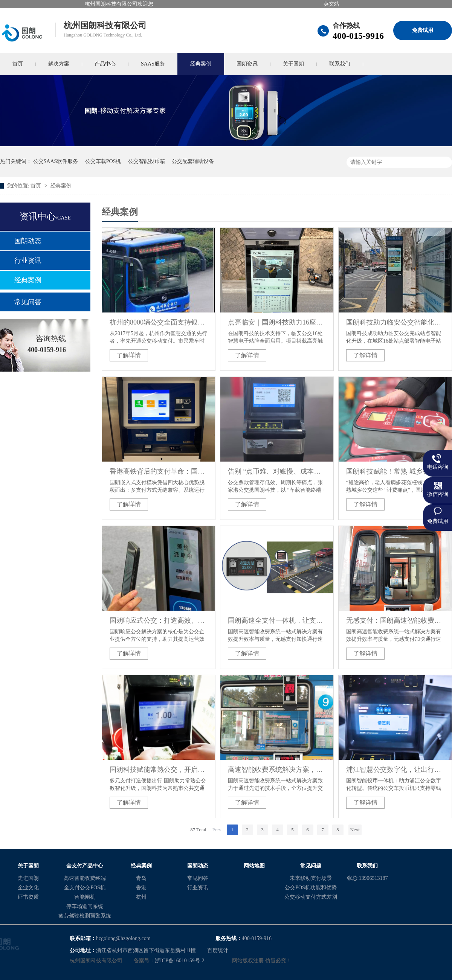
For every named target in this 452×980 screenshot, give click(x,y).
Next (355, 830)
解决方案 (59, 64)
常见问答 (28, 302)
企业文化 (28, 888)
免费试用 (423, 30)
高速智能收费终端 (85, 878)
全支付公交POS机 (85, 888)
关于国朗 (293, 64)
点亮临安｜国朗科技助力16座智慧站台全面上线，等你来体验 (277, 322)
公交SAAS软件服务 (56, 161)
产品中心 (105, 64)
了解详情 (129, 355)
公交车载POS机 (103, 161)
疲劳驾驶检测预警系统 (85, 916)
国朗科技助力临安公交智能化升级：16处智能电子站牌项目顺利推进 (395, 322)
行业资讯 (28, 261)
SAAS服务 (153, 64)
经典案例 (201, 64)
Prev (217, 830)
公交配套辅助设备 (193, 161)
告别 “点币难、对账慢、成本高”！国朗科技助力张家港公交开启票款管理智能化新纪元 (277, 471)
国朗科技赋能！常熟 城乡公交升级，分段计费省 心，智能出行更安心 (395, 471)
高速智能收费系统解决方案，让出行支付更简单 (277, 770)
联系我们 (340, 64)
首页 (37, 186)
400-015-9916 (358, 36)
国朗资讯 (247, 64)
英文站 (331, 4)
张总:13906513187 (367, 878)
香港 (141, 888)
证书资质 (28, 897)
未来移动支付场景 (311, 878)
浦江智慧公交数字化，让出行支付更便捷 (395, 770)
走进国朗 (28, 878)
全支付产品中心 (85, 866)
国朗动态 (28, 241)
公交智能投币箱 (147, 161)
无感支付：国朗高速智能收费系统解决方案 (395, 620)
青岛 (141, 878)
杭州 (141, 897)
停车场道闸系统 (85, 906)
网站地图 (254, 866)
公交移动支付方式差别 (311, 897)
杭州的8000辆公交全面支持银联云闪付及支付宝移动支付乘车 (159, 322)
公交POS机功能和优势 (311, 888)
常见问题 (311, 866)
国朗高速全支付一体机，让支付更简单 (277, 620)
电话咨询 (438, 467)
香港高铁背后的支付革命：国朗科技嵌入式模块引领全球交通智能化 (159, 471)
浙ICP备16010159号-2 (179, 961)
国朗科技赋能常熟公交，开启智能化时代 (159, 770)
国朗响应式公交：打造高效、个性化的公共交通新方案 (159, 620)
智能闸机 (85, 897)
